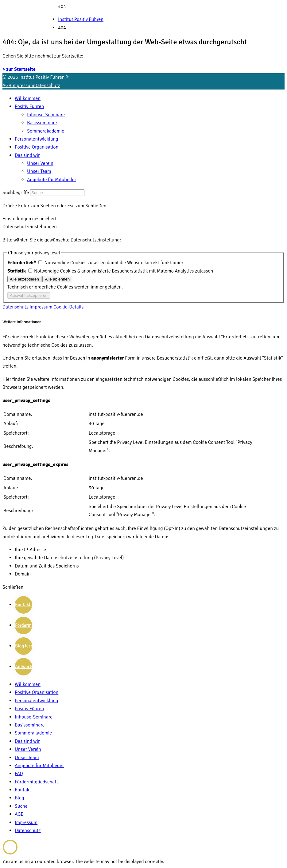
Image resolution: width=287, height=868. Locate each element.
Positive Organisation (37, 147)
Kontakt (23, 790)
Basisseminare (42, 123)
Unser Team (39, 171)
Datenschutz (47, 86)
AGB (7, 86)
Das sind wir (27, 155)
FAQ (19, 774)
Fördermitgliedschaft (36, 782)
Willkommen (28, 98)
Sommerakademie (46, 131)
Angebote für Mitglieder (52, 180)
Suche (21, 806)
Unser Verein (40, 163)
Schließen (13, 587)
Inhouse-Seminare (46, 115)
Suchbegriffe (16, 193)
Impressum (23, 86)
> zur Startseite (19, 69)
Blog (19, 798)
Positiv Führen (29, 106)
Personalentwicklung (36, 139)
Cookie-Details (69, 307)
